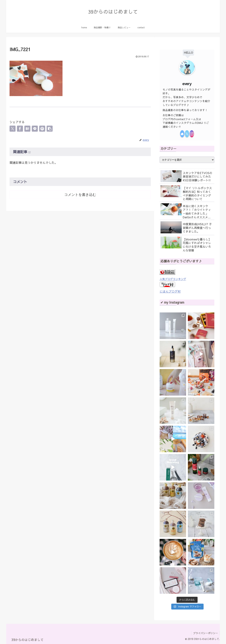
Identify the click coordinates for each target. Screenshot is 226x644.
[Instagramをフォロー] (192, 134)
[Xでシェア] (13, 129)
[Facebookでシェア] (20, 129)
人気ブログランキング (173, 279)
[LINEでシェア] (35, 129)
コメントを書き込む (80, 195)
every (187, 84)
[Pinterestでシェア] (42, 129)
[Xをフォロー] (187, 134)
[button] (50, 129)
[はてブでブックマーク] (27, 129)
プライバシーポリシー (206, 633)
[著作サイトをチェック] (182, 134)
